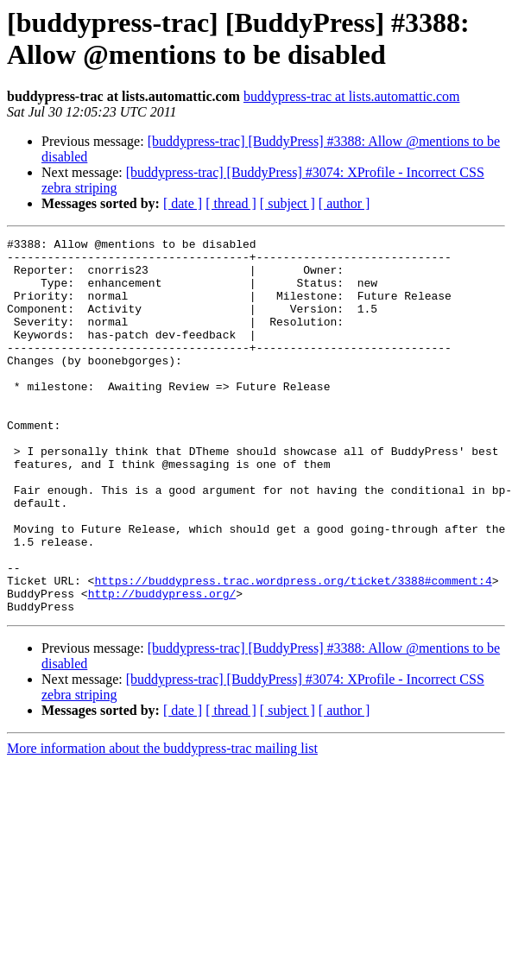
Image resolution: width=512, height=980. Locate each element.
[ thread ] (231, 203)
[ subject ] (288, 203)
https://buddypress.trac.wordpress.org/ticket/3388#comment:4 (293, 650)
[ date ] (183, 203)
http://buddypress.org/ (162, 666)
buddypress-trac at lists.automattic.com (352, 96)
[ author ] (344, 203)
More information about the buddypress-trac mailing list (162, 823)
